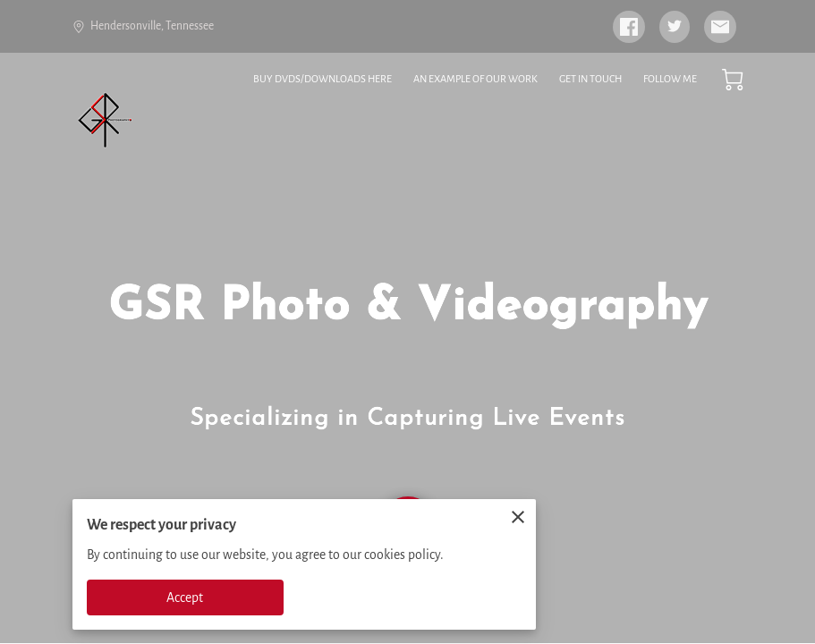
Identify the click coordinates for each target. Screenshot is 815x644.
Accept (185, 597)
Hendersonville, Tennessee (144, 26)
